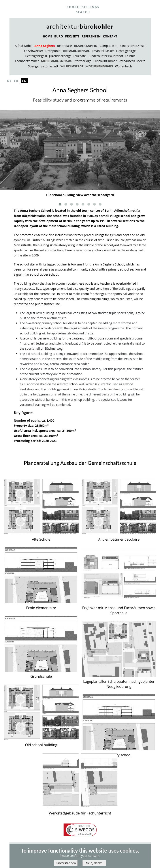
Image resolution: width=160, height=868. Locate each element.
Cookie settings (83, 7)
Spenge (33, 66)
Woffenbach (123, 66)
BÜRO (59, 36)
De (9, 81)
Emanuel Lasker (103, 51)
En (24, 81)
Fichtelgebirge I (127, 51)
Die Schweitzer (33, 51)
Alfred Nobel (24, 46)
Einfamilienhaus (76, 51)
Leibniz (130, 56)
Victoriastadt (49, 66)
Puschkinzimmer (105, 61)
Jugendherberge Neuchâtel (68, 56)
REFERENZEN (91, 36)
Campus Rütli (109, 46)
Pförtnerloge (82, 61)
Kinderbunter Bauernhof (106, 56)
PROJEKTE (72, 36)
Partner (102, 846)
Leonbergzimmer (27, 61)
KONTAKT (110, 36)
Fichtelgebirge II (36, 56)
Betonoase (64, 46)
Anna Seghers (45, 46)
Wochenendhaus (99, 66)
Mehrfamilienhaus (56, 61)
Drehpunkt (53, 51)
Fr (16, 81)
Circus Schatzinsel (133, 46)
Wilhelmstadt (72, 66)
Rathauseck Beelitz (132, 61)
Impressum (60, 846)
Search (83, 12)
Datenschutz (82, 846)
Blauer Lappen (86, 46)
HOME (47, 36)
